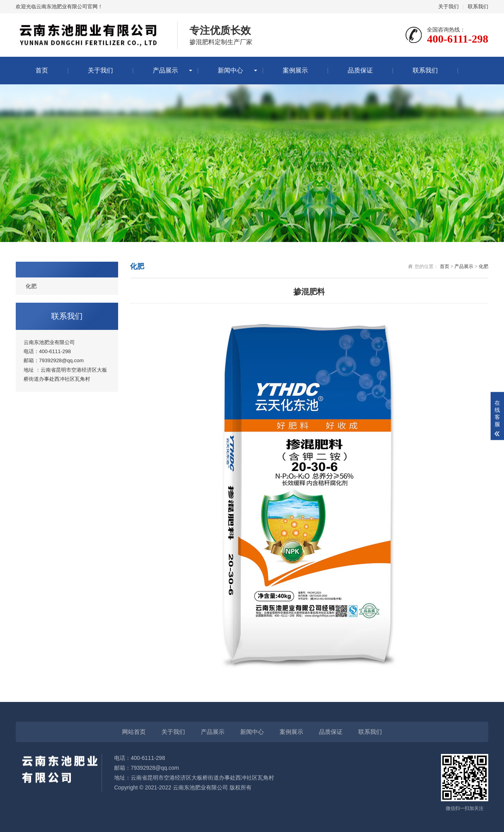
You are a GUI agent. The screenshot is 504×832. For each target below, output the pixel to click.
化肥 (31, 286)
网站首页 (134, 732)
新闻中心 (230, 70)
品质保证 (360, 70)
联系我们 (478, 7)
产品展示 (165, 70)
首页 (42, 70)
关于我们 (448, 7)
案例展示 (295, 70)
